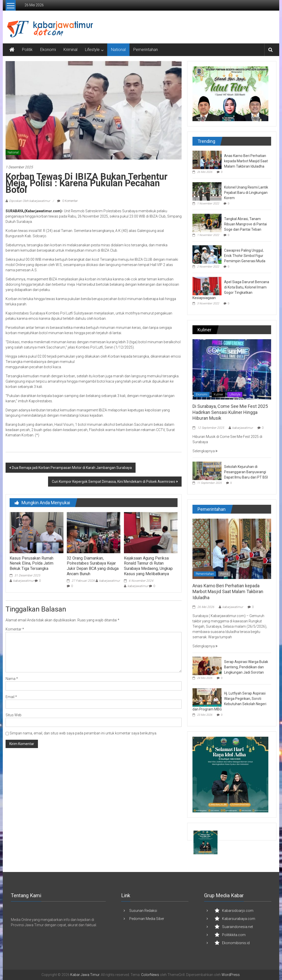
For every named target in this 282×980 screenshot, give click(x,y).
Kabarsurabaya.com (239, 919)
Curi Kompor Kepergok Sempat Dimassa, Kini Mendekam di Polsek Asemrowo (114, 482)
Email (11, 697)
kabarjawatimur (24, 581)
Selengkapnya (205, 451)
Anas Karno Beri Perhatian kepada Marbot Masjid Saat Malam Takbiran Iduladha (246, 161)
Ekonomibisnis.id (236, 943)
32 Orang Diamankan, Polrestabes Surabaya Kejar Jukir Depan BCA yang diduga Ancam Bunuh (93, 566)
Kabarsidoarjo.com (238, 911)
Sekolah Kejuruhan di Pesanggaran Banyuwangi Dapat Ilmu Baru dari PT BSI (246, 472)
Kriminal (70, 50)
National (118, 50)
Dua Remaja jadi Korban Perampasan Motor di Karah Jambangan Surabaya (72, 468)
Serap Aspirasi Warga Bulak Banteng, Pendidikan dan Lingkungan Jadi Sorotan (246, 667)
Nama (12, 679)
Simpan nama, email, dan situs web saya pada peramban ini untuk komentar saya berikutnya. (83, 733)
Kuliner (218, 394)
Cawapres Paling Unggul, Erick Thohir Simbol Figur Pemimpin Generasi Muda (245, 256)
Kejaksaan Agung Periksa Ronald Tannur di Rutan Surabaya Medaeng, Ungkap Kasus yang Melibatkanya (148, 566)
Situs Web (14, 715)
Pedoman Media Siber (147, 919)
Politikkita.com (234, 935)
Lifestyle (92, 50)
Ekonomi (48, 50)
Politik (27, 50)
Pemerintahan (146, 50)
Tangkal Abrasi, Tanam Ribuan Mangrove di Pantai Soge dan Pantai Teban (245, 224)
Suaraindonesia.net (237, 927)
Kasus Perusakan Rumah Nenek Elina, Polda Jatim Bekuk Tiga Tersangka (31, 563)
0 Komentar (67, 201)
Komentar (15, 629)
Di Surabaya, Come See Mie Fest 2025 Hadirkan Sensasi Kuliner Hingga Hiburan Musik (230, 412)
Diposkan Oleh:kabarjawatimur (30, 201)
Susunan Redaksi (143, 911)
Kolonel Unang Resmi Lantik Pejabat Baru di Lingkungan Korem (246, 193)
